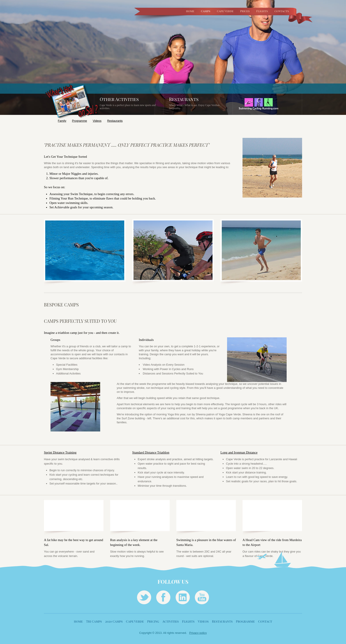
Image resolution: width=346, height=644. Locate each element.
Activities (171, 621)
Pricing (153, 621)
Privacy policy (198, 633)
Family (62, 121)
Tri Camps (94, 621)
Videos (97, 121)
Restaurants (115, 121)
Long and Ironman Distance (239, 452)
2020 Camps (114, 621)
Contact (265, 621)
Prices (245, 11)
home (190, 11)
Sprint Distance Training (60, 452)
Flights (262, 11)
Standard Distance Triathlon (151, 452)
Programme (79, 121)
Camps (206, 11)
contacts (282, 11)
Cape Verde (225, 11)
